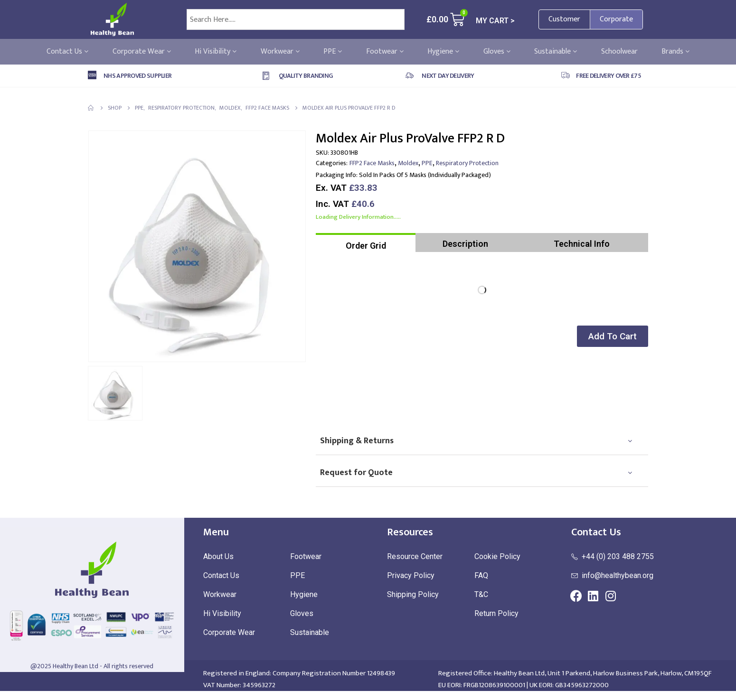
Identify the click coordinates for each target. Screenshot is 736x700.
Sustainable (556, 52)
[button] (610, 336)
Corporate (616, 19)
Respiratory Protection (467, 163)
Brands (675, 52)
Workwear (280, 52)
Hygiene (443, 52)
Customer (564, 19)
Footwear (385, 52)
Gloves (497, 52)
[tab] (366, 243)
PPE (333, 52)
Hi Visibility (216, 52)
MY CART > (495, 21)
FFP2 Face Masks (372, 163)
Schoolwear (619, 52)
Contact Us (67, 52)
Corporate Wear (142, 52)
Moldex (408, 163)
